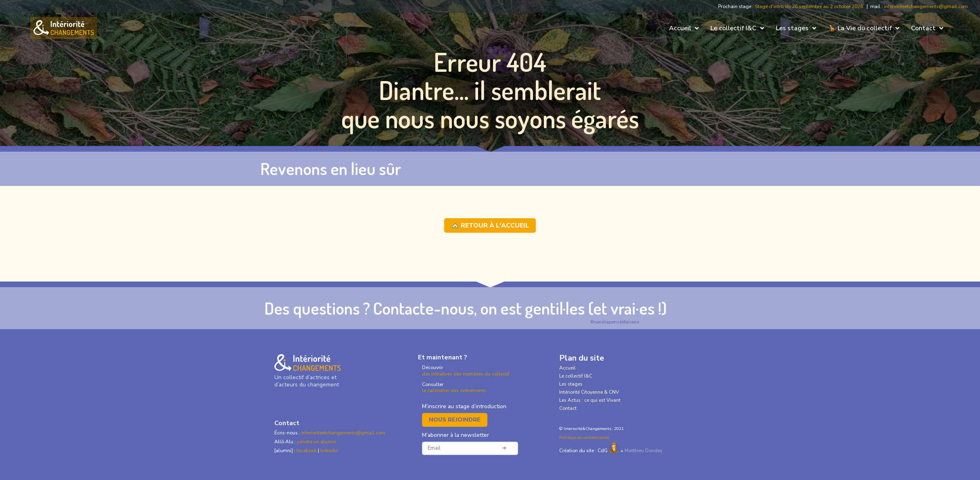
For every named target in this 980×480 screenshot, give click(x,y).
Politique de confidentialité (584, 438)
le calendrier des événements (454, 390)
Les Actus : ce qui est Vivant (590, 400)
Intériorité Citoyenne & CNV (589, 392)
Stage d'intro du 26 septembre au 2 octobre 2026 (809, 6)
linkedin (329, 451)
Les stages (571, 384)
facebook (307, 451)
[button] (685, 28)
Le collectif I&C (576, 376)
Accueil (567, 368)
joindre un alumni (317, 442)
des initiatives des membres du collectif (466, 374)
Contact (568, 408)
